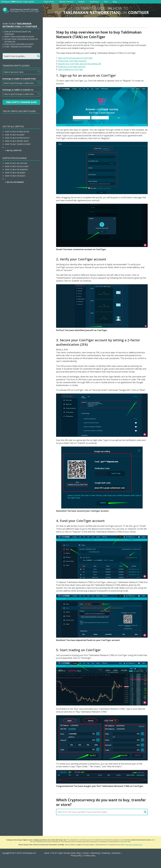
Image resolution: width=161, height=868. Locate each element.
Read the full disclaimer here (134, 845)
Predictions (94, 2)
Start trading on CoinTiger (71, 69)
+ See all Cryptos (13, 150)
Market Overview (66, 2)
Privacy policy (76, 856)
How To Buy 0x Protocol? (17, 138)
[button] (156, 863)
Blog (115, 2)
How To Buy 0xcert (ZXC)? (17, 141)
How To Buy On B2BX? (15, 173)
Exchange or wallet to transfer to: (18, 90)
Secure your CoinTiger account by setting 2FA (80, 64)
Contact (86, 853)
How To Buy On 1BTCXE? (16, 163)
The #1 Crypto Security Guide (19, 111)
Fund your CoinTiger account (72, 67)
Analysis (82, 2)
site (85, 81)
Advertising (95, 853)
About (47, 853)
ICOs (106, 2)
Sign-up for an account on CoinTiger (75, 58)
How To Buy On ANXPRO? (16, 170)
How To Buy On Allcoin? (17, 166)
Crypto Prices (49, 2)
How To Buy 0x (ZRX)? (15, 135)
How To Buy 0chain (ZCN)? (17, 132)
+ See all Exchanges (14, 182)
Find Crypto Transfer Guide (21, 102)
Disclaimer (116, 853)
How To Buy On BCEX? (15, 176)
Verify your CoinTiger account (72, 61)
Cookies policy (89, 856)
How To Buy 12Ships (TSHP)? (18, 144)
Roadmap (106, 853)
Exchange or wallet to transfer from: (19, 79)
